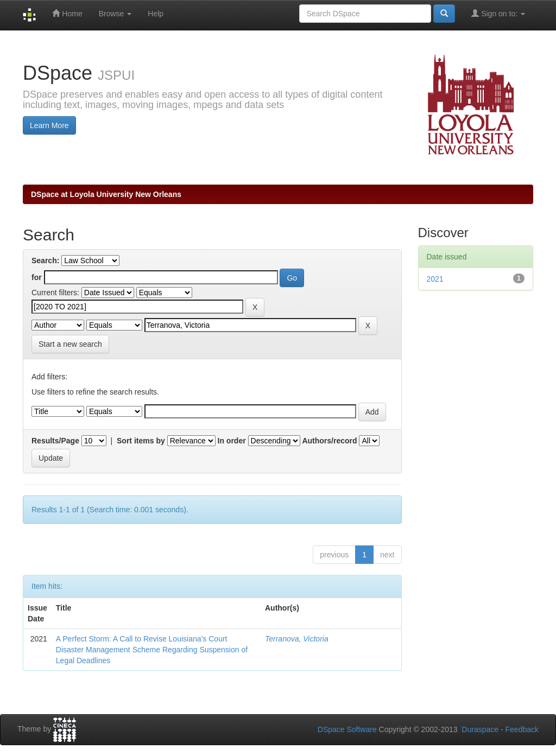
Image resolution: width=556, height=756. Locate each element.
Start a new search (70, 344)
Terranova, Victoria (297, 639)
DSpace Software (347, 729)
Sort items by (141, 441)
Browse (115, 14)
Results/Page (55, 441)
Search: (45, 261)
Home (67, 13)
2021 (435, 279)
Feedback (522, 729)
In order (232, 441)
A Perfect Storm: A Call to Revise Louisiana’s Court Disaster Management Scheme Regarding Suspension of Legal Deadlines (152, 650)
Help (156, 14)
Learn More (49, 125)
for (37, 277)
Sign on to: (498, 13)
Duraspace (480, 729)
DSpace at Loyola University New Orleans (106, 194)
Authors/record (329, 441)
